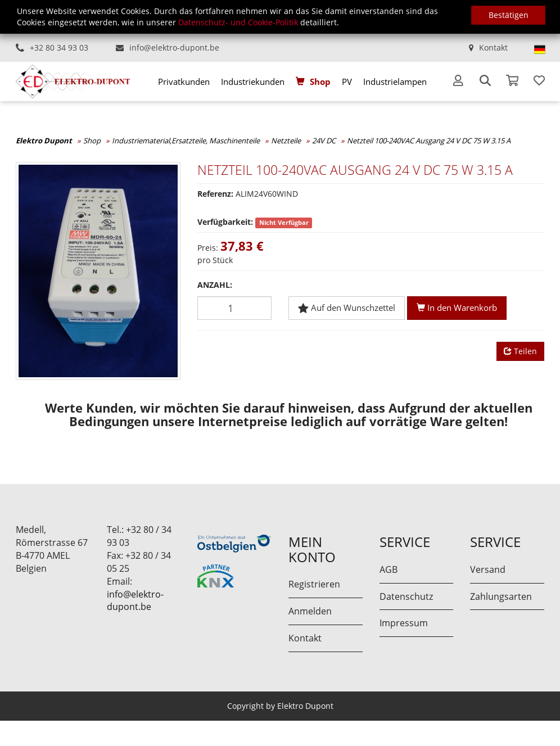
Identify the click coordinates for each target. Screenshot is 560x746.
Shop (320, 82)
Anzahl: (215, 285)
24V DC (324, 141)
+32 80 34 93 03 (59, 48)
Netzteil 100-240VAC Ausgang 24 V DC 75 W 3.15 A (429, 141)
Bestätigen (509, 15)
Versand (488, 569)
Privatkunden (184, 82)
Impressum (404, 623)
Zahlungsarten (501, 596)
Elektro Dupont (44, 141)
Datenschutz (406, 596)
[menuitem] (184, 82)
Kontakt (493, 48)
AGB (389, 569)
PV (347, 82)
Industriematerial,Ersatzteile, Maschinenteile (186, 141)
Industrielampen (395, 82)
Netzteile (286, 141)
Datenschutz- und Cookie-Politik (238, 22)
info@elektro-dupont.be (174, 48)
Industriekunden (253, 82)
